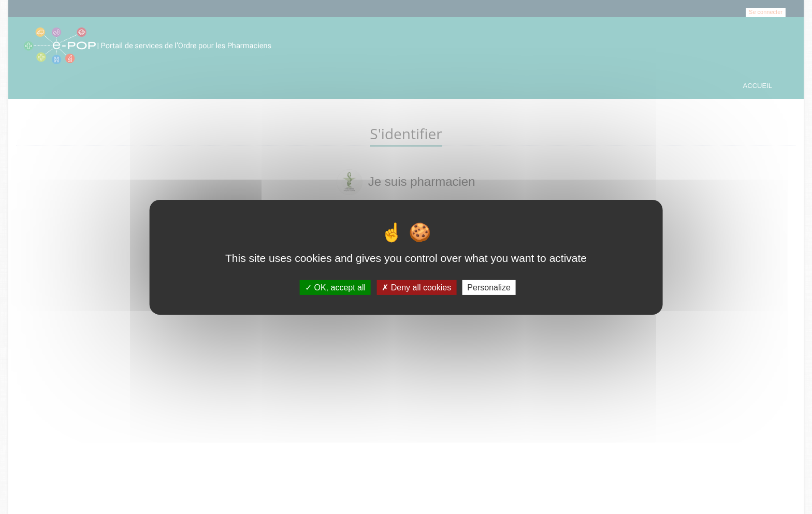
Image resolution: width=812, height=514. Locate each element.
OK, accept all (335, 287)
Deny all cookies (416, 287)
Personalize (489, 287)
